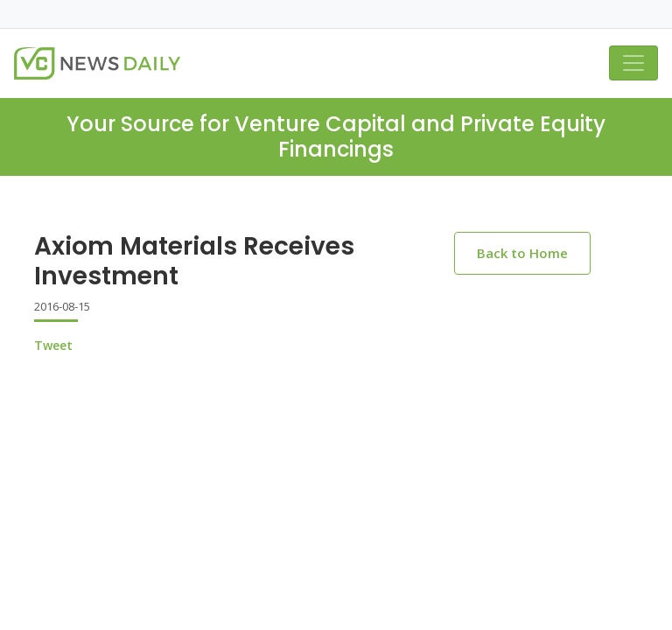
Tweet (53, 345)
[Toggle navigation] (633, 63)
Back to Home (522, 253)
